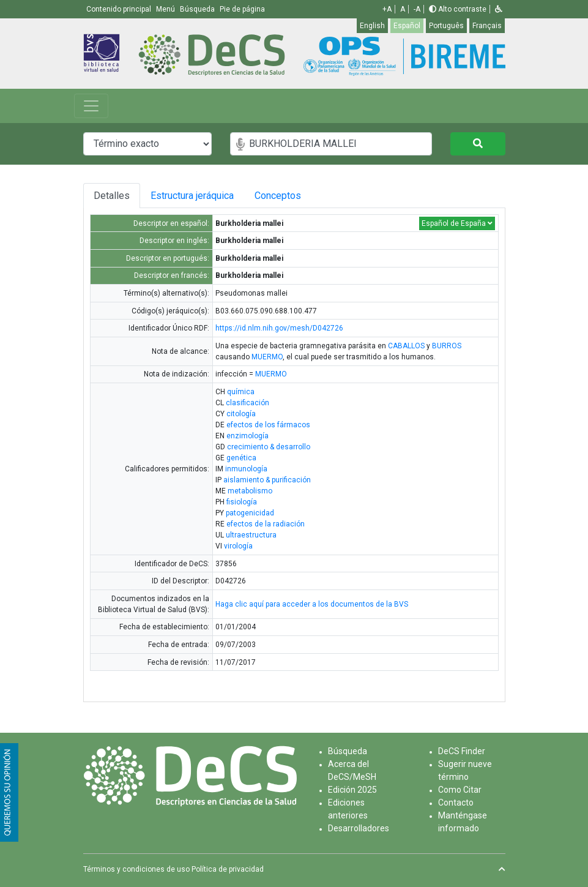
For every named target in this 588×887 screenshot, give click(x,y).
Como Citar (460, 790)
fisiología (242, 502)
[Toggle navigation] (91, 106)
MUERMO (267, 357)
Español (407, 26)
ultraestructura (251, 535)
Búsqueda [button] (198, 9)
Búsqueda (348, 751)
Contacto (456, 803)
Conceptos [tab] (287, 196)
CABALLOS (406, 346)
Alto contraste (458, 9)
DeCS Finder (462, 751)
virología (238, 546)
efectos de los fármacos (268, 425)
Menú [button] (166, 9)
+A (387, 9)
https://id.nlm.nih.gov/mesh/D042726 (279, 328)
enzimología (247, 436)
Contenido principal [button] (120, 9)
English (372, 26)
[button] (499, 9)
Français (487, 26)
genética (241, 458)
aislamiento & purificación (267, 480)
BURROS (447, 346)
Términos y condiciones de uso (136, 869)
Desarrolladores (359, 828)
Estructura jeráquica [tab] (193, 196)
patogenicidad (250, 513)
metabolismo (250, 491)
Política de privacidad (228, 869)
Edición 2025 (352, 790)
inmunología (246, 469)
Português (446, 26)
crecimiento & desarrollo (269, 447)
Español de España (457, 223)
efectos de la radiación (266, 524)
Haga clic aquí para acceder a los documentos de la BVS (312, 604)
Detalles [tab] (112, 196)
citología (241, 414)
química (241, 392)
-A (417, 9)
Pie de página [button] (242, 9)
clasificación (247, 403)
